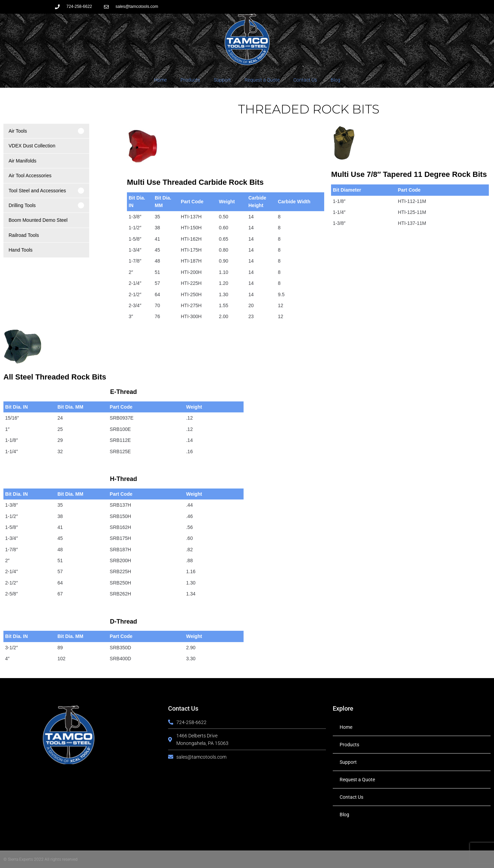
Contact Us (305, 80)
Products (190, 80)
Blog (336, 80)
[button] (46, 131)
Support (222, 80)
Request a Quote (262, 80)
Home (160, 80)
